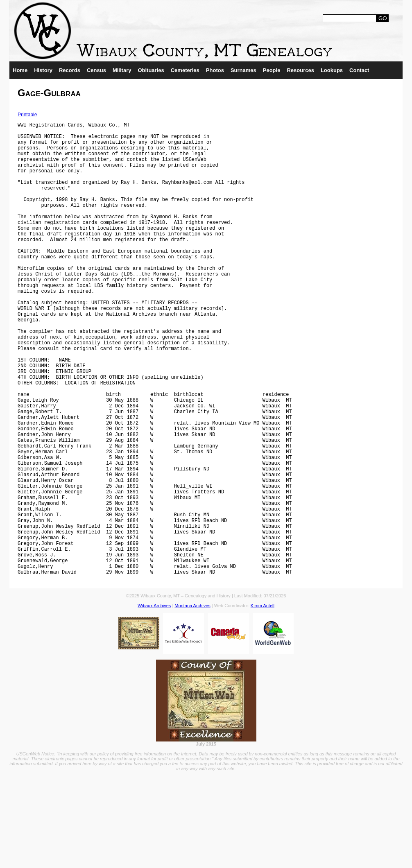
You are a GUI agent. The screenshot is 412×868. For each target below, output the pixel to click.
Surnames (243, 70)
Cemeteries (185, 70)
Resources (300, 70)
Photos (215, 70)
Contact (359, 70)
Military (122, 70)
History (43, 70)
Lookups (332, 70)
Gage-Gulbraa (49, 93)
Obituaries (151, 70)
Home (20, 70)
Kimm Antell (263, 703)
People (272, 70)
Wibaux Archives (154, 703)
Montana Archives (192, 703)
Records (70, 70)
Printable (27, 115)
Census (96, 70)
